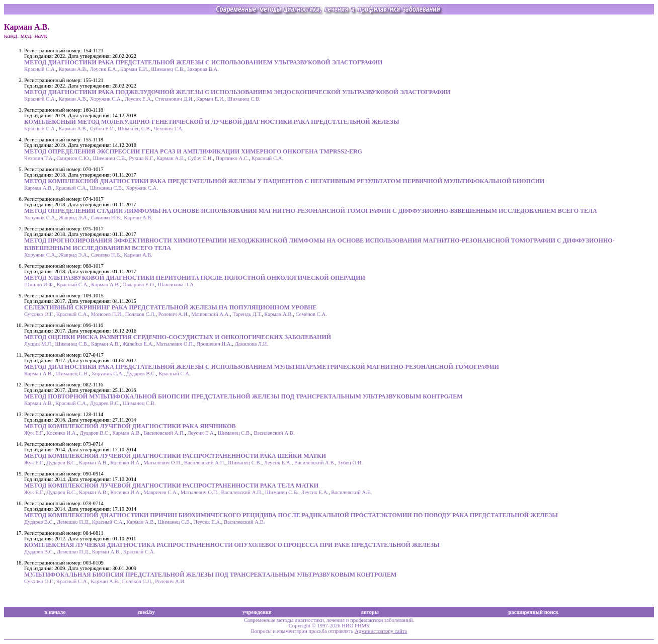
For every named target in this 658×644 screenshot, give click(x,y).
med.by (147, 612)
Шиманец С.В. (168, 69)
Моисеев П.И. (106, 314)
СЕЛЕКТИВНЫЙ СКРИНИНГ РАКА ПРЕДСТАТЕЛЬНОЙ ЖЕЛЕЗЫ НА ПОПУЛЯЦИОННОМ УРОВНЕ (171, 307)
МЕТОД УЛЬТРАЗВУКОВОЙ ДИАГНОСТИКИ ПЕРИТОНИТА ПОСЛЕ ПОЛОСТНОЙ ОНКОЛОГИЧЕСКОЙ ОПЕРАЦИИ (195, 278)
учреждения (257, 612)
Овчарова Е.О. (139, 285)
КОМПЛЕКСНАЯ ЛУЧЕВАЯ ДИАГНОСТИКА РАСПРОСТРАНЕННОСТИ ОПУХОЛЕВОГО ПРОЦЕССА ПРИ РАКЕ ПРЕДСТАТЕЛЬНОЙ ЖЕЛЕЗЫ (232, 545)
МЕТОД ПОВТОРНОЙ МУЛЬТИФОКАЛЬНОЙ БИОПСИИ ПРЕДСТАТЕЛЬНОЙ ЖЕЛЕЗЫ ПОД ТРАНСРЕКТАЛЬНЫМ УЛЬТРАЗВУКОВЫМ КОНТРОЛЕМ (243, 396)
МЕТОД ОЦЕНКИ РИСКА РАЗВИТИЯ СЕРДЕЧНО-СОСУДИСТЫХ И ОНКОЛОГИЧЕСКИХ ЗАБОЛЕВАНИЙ (178, 337)
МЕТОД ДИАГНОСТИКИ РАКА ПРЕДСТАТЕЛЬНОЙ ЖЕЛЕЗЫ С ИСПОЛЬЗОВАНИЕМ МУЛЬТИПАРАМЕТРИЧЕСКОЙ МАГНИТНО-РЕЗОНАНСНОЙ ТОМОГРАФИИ (262, 367)
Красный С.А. (40, 69)
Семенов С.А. (311, 314)
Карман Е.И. (134, 69)
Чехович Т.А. (169, 129)
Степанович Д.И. (174, 99)
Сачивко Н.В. (106, 218)
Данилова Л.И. (252, 344)
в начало (55, 612)
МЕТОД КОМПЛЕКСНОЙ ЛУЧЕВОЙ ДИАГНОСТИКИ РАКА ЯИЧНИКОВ (130, 426)
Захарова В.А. (203, 69)
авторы (370, 612)
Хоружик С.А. (106, 99)
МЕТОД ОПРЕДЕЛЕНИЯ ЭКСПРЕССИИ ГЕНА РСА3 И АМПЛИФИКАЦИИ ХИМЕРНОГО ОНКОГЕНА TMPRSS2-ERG (193, 151)
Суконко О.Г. (39, 314)
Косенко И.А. (62, 433)
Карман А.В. (73, 69)
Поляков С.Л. (140, 314)
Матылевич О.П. (175, 344)
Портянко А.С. (232, 158)
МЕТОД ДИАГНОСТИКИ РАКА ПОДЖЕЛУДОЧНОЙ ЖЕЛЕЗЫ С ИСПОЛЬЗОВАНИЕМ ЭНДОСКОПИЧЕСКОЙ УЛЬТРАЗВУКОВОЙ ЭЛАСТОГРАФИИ (237, 92)
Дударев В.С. (141, 374)
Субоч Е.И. (103, 129)
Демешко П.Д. (73, 522)
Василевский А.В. (274, 433)
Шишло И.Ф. (39, 285)
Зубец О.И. (351, 463)
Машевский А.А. (211, 314)
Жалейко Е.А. (138, 344)
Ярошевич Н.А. (214, 344)
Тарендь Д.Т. (247, 314)
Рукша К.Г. (141, 158)
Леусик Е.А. (104, 69)
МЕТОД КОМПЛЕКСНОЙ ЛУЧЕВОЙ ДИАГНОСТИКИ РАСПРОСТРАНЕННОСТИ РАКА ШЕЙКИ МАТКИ (175, 456)
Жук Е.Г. (34, 433)
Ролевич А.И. (173, 314)
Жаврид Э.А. (73, 218)
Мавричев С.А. (160, 492)
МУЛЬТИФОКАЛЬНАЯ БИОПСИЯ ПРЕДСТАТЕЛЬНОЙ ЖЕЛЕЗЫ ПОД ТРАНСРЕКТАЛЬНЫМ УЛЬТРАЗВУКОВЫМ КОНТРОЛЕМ (210, 575)
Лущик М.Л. (38, 344)
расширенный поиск (533, 612)
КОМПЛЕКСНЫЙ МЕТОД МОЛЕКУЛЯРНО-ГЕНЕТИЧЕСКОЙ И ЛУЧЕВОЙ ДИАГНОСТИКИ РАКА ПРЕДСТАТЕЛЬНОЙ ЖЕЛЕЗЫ (212, 122)
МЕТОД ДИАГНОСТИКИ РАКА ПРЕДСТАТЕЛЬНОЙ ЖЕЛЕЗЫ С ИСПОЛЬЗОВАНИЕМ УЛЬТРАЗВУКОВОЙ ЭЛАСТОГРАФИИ (203, 62)
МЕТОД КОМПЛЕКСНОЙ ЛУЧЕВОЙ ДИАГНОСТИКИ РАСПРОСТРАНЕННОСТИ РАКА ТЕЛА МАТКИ (171, 486)
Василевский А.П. (164, 433)
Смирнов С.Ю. (73, 158)
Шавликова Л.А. (177, 285)
